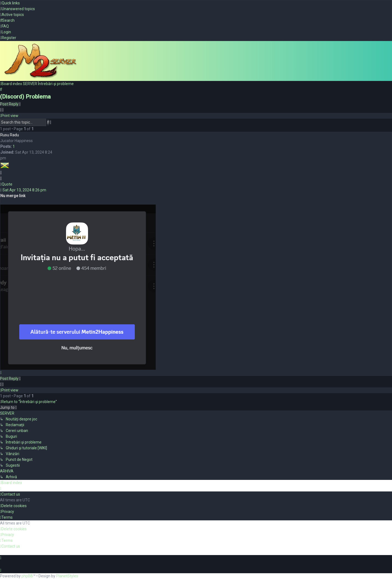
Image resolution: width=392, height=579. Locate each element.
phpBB (27, 576)
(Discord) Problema (25, 96)
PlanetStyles (67, 576)
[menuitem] (18, 9)
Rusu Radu (10, 134)
